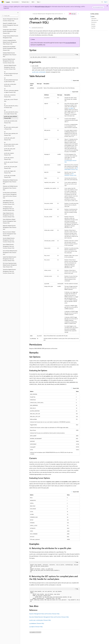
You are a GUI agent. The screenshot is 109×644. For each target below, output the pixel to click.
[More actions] (78, 14)
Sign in (106, 2)
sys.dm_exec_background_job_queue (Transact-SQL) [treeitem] (11, 73)
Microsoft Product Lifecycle (42, 6)
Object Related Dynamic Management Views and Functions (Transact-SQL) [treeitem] (9, 215)
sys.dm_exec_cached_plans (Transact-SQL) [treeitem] (10, 85)
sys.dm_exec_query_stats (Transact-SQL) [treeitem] (10, 150)
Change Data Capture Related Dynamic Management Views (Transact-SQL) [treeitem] (10, 31)
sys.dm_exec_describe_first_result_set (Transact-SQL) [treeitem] (11, 106)
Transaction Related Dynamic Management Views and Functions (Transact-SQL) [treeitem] (9, 271)
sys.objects (71, 108)
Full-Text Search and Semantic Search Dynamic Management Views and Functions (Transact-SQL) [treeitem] (10, 195)
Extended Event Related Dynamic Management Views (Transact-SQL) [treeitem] (10, 182)
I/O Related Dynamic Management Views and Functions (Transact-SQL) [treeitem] (9, 209)
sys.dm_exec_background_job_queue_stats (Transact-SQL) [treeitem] (11, 80)
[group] (55, 596)
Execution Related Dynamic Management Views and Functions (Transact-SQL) (49, 14)
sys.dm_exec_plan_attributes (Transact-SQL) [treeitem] (11, 117)
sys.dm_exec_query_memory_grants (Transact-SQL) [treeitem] (11, 127)
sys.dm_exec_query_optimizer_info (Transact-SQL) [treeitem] (11, 133)
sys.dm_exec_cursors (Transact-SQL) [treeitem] (11, 100)
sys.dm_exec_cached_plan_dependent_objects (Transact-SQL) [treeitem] (11, 90)
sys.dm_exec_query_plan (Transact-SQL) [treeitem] (10, 139)
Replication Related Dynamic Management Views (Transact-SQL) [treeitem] (10, 227)
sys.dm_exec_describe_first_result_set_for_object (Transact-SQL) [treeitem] (11, 112)
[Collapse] (18, 13)
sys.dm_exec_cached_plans (39, 72)
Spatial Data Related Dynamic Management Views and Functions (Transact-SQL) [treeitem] (10, 259)
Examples (93, 26)
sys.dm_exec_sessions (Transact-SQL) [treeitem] (9, 159)
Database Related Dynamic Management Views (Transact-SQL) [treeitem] (10, 55)
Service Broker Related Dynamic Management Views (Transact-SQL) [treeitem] (10, 252)
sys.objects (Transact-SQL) (36, 627)
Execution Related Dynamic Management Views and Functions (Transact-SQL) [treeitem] (10, 67)
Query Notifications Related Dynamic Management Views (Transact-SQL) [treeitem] (9, 221)
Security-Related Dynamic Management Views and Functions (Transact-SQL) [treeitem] (9, 240)
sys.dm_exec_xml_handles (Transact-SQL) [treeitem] (10, 176)
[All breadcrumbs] (31, 14)
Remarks (93, 24)
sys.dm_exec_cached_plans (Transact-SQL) (40, 620)
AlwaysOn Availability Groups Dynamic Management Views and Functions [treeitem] (10, 25)
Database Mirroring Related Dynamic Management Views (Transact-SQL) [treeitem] (9, 48)
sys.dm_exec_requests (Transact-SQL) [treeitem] (9, 154)
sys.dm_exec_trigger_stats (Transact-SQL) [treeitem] (10, 172)
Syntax (93, 16)
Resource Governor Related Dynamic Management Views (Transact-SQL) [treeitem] (9, 234)
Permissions (94, 22)
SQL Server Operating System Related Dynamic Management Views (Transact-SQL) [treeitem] (10, 265)
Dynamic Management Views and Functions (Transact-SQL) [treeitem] (10, 20)
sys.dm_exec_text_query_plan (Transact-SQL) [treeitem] (11, 167)
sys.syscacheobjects (71, 43)
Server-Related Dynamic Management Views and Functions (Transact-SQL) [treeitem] (9, 246)
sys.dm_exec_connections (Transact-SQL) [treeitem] (10, 96)
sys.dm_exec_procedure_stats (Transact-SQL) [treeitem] (11, 122)
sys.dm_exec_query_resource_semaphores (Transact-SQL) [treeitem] (11, 144)
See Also (93, 28)
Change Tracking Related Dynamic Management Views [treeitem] (11, 37)
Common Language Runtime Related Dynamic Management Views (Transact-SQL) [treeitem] (10, 42)
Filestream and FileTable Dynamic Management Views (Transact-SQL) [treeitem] (10, 188)
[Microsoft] (3, 2)
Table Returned (95, 20)
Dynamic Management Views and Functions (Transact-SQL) (44, 614)
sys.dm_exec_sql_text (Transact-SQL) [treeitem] (11, 163)
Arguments (94, 18)
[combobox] (10, 16)
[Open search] (102, 2)
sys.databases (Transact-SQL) (37, 623)
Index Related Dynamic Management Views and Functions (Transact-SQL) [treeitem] (9, 202)
